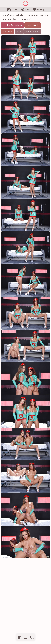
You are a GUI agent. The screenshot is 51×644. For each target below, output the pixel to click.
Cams (26, 10)
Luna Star (7, 32)
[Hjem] (19, 637)
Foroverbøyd (33, 32)
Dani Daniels (33, 25)
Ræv (19, 32)
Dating (38, 9)
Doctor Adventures (12, 25)
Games (13, 9)
